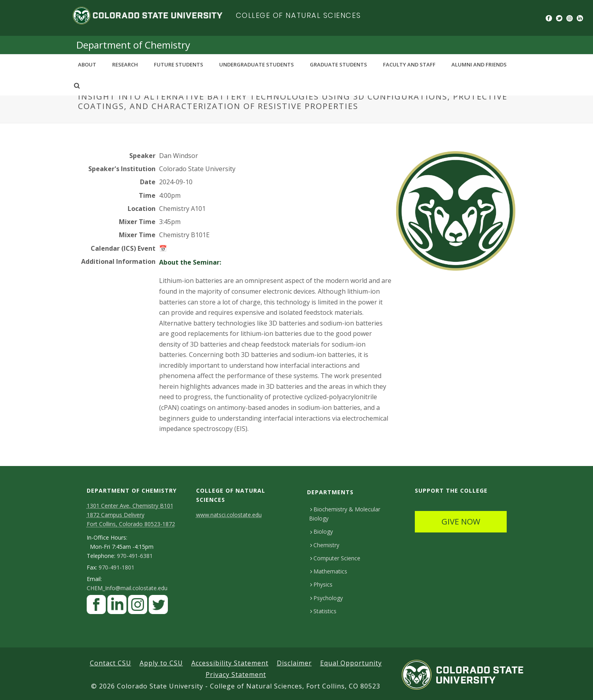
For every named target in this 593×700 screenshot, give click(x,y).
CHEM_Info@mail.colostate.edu (127, 588)
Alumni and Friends (479, 64)
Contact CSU (111, 663)
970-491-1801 (117, 567)
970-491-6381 (135, 556)
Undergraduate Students (257, 64)
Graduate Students (338, 64)
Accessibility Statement (230, 663)
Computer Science (335, 558)
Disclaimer (294, 663)
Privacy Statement (236, 675)
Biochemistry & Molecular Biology (345, 514)
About (87, 64)
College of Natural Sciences (298, 15)
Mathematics (329, 571)
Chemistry (325, 545)
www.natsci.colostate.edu (229, 515)
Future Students (179, 64)
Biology (322, 531)
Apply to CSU (161, 663)
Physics (321, 584)
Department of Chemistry (133, 45)
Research (125, 64)
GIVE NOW (461, 522)
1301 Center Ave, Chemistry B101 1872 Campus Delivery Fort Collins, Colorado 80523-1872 (131, 515)
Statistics (323, 611)
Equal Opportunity (351, 663)
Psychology (327, 598)
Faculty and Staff (409, 64)
